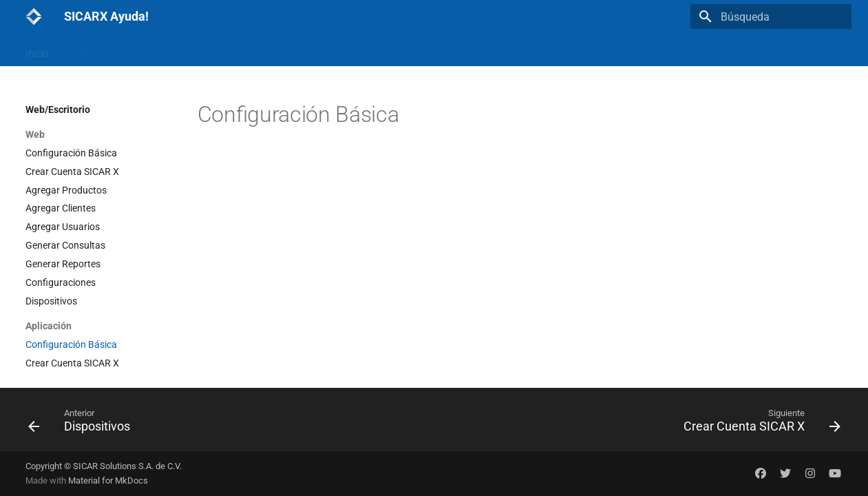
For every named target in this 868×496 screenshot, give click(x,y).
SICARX (394, 50)
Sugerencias (335, 50)
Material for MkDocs (108, 480)
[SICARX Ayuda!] (34, 17)
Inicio (37, 50)
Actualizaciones (259, 50)
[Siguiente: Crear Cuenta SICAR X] (758, 424)
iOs (122, 50)
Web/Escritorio (177, 50)
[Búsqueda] (771, 17)
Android (82, 50)
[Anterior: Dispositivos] (83, 424)
